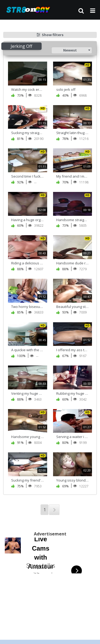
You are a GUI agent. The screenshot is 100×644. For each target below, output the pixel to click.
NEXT (54, 510)
